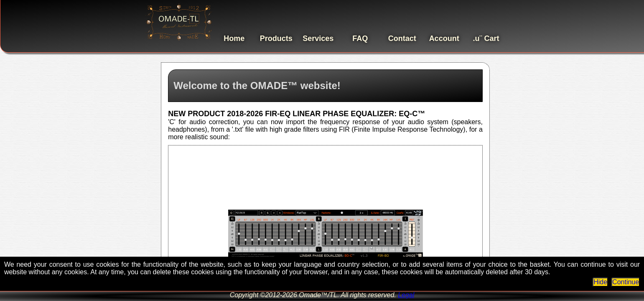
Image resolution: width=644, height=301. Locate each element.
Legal (406, 295)
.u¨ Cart (486, 38)
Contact (402, 38)
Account (444, 38)
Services (318, 38)
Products (276, 38)
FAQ (360, 38)
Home (234, 38)
